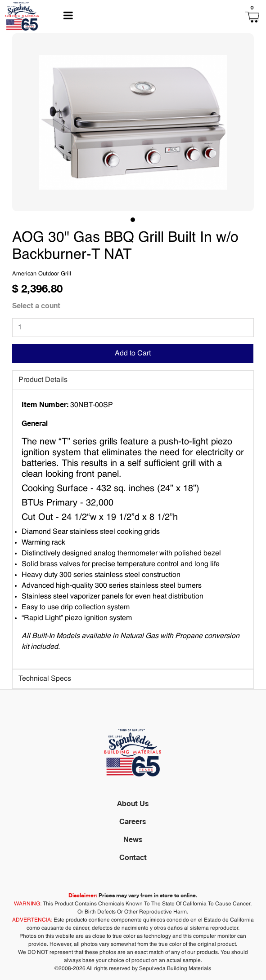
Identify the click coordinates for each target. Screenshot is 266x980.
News (133, 839)
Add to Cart (133, 354)
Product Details (43, 380)
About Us (133, 803)
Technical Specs (45, 679)
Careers (133, 821)
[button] (206, 16)
